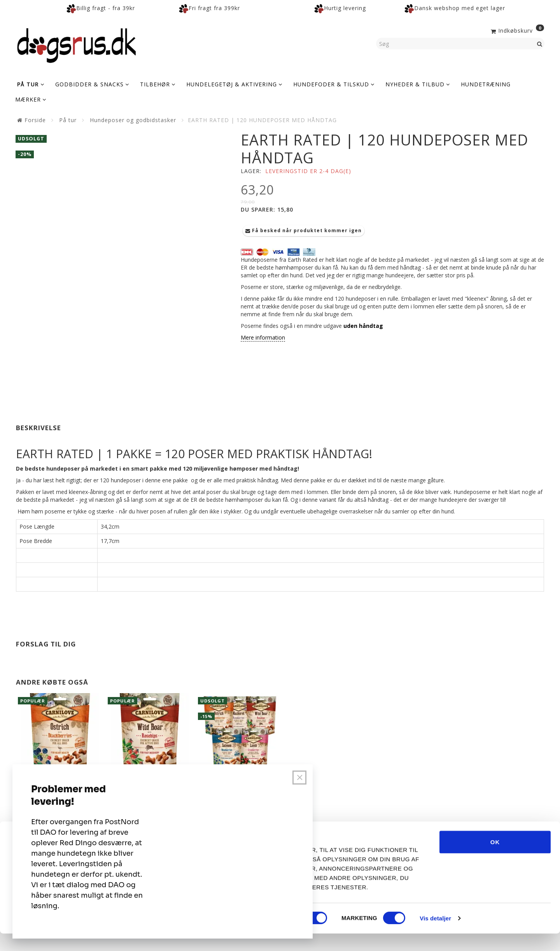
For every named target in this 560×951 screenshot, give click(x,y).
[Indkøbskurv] (517, 30)
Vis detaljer (435, 936)
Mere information (263, 337)
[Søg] (540, 44)
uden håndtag (363, 326)
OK (495, 859)
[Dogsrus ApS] (77, 44)
